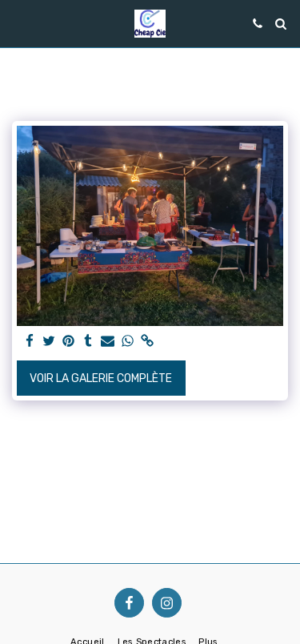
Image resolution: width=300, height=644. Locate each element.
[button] (18, 23)
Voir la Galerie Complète (101, 378)
